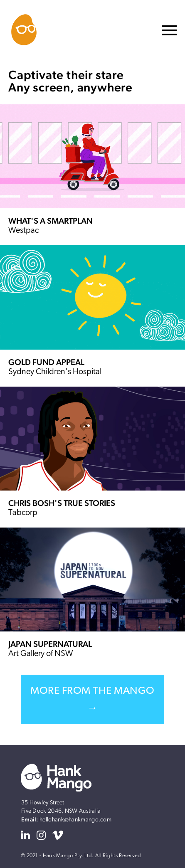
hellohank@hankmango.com (75, 820)
